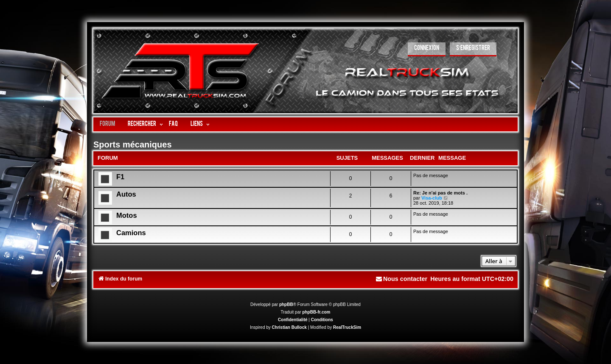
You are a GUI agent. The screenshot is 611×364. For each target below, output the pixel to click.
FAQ (173, 124)
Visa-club (432, 198)
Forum (107, 124)
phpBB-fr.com (316, 312)
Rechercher (142, 124)
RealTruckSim (347, 327)
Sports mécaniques (133, 144)
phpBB (286, 304)
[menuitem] (427, 49)
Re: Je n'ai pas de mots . (440, 193)
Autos (126, 194)
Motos (127, 215)
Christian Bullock (289, 327)
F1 (120, 177)
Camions (131, 233)
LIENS (197, 124)
